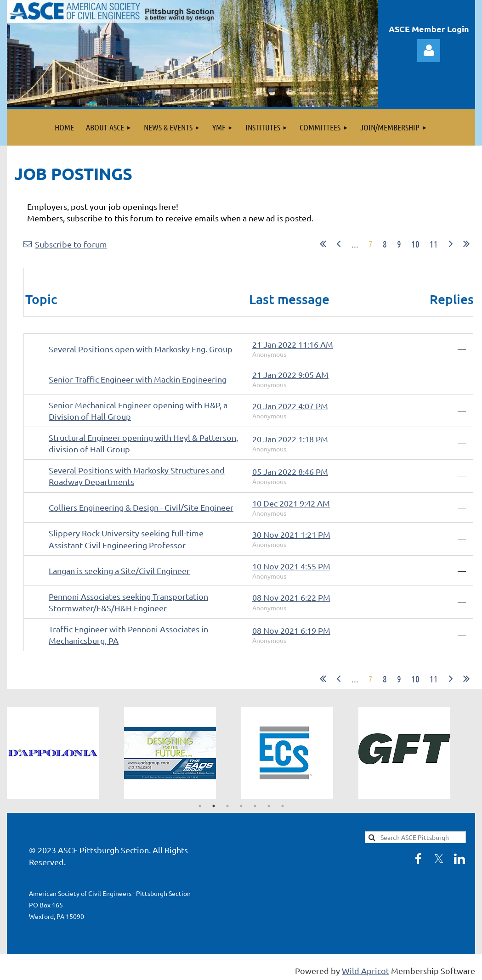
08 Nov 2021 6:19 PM (291, 630)
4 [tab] (241, 806)
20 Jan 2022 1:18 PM (290, 439)
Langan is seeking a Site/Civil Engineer (119, 571)
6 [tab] (269, 806)
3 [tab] (227, 806)
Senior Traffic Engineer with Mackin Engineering (138, 379)
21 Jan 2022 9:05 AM (290, 375)
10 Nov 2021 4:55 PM (291, 566)
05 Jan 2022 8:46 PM (290, 471)
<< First (323, 244)
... (355, 244)
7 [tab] (283, 806)
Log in (429, 51)
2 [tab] (214, 806)
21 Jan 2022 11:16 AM (293, 344)
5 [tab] (255, 806)
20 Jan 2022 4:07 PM (290, 406)
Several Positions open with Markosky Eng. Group (141, 349)
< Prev (339, 244)
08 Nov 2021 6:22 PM (291, 597)
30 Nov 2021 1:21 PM (291, 534)
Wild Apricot (366, 971)
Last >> (466, 244)
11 (434, 244)
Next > (451, 244)
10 (415, 244)
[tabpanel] (65, 753)
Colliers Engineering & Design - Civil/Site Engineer (141, 507)
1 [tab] (200, 806)
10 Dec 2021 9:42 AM (291, 503)
